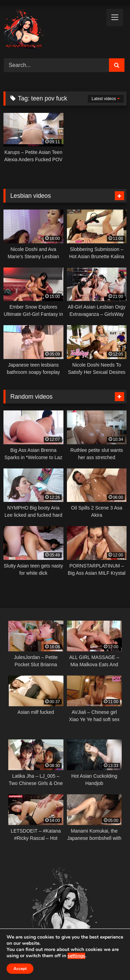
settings (76, 956)
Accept (20, 969)
